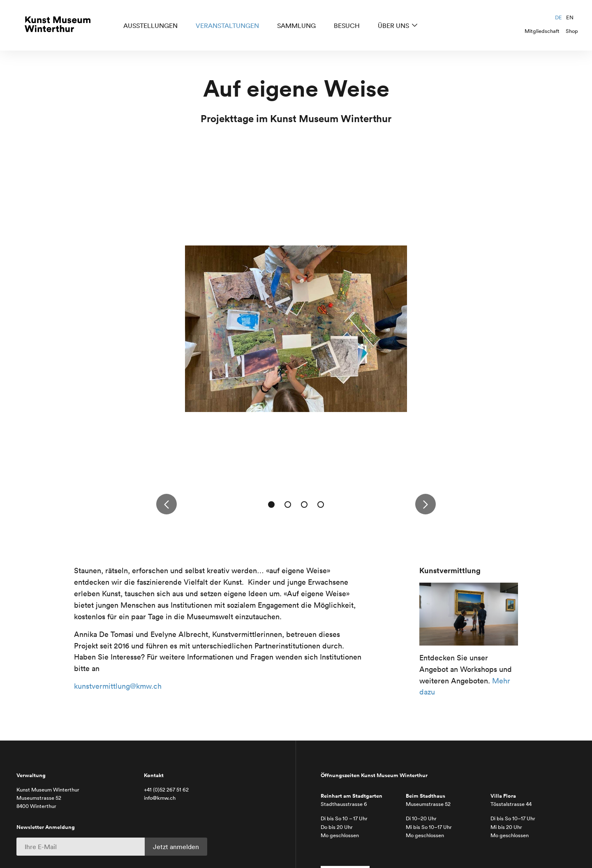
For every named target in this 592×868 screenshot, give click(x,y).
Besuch (347, 25)
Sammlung (296, 25)
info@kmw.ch (160, 798)
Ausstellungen (150, 25)
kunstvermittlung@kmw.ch (118, 686)
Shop (572, 31)
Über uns (393, 25)
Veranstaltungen (227, 25)
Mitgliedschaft (542, 31)
